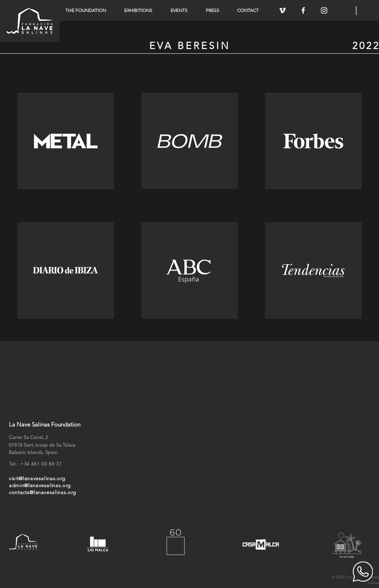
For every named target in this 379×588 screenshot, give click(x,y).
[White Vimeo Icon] (282, 10)
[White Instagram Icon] (324, 10)
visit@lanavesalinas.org (37, 478)
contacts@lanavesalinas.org (43, 492)
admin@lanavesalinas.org (40, 485)
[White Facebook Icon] (303, 10)
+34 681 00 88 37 (41, 464)
